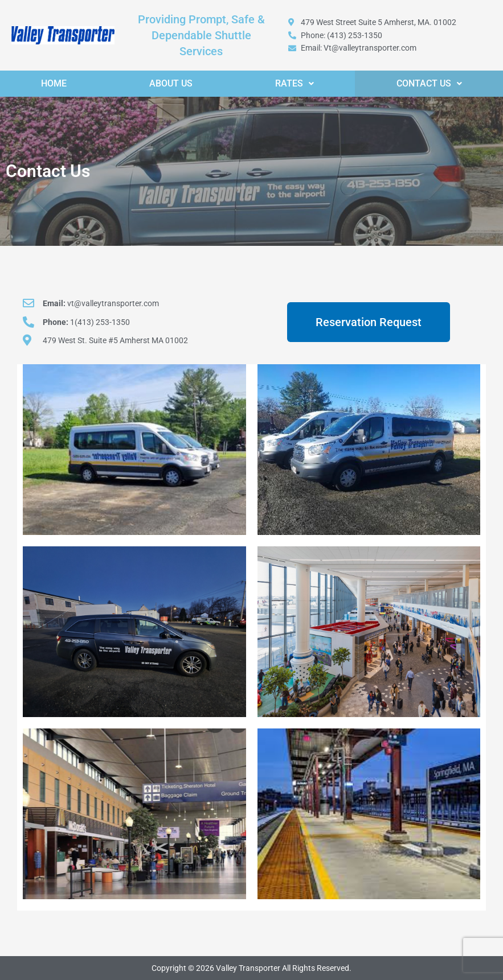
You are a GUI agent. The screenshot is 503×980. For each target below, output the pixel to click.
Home (54, 83)
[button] (295, 84)
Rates (295, 83)
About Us (171, 83)
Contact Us (429, 83)
